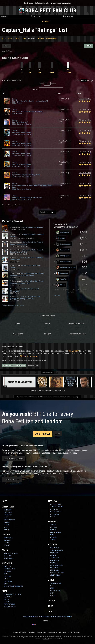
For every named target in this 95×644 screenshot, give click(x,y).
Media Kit (53, 586)
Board (5, 550)
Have (10, 39)
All (3, 39)
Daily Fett (7, 566)
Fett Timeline (55, 514)
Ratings (7, 522)
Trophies (53, 540)
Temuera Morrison (57, 550)
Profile (88, 46)
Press (52, 588)
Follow (7, 46)
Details (7, 543)
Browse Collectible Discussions (14, 366)
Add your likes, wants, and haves (13, 305)
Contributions (52, 39)
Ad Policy (62, 633)
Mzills (60, 238)
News (4, 591)
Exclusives (8, 597)
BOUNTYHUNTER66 (66, 268)
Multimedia (7, 563)
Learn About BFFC (12, 479)
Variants (7, 540)
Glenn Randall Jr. (57, 565)
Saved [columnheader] (59, 93)
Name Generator (56, 532)
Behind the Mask (56, 504)
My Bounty (46, 21)
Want (18, 39)
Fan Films (7, 576)
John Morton (55, 558)
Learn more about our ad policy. (69, 397)
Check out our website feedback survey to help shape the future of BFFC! (47, 617)
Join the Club (43, 434)
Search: (47, 89)
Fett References (56, 512)
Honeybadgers (64, 244)
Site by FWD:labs (74, 633)
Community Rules (20, 633)
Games (6, 584)
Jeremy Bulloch (56, 575)
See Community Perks (14, 459)
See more (57, 296)
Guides (6, 599)
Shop (52, 593)
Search (35, 16)
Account (68, 16)
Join (50, 612)
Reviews (41, 39)
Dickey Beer (54, 563)
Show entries (47, 84)
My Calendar (55, 548)
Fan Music (7, 571)
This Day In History (57, 507)
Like (24, 39)
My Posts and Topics (11, 553)
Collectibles (8, 507)
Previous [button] (44, 212)
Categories (8, 512)
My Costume (8, 538)
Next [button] (53, 212)
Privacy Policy (42, 633)
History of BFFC (56, 591)
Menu (4, 16)
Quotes (53, 517)
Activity (53, 525)
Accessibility (53, 633)
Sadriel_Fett (63, 250)
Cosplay (7, 545)
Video (6, 579)
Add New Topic (33, 365)
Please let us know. (29, 356)
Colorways (8, 515)
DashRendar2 (63, 233)
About (51, 580)
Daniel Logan (55, 553)
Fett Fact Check (10, 604)
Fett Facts (54, 509)
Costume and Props (57, 573)
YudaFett (62, 279)
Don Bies (53, 555)
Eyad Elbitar (55, 568)
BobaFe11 (62, 273)
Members (53, 530)
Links (52, 535)
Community (53, 522)
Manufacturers (9, 520)
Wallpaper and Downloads (13, 586)
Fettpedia (53, 501)
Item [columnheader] (3, 93)
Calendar (53, 545)
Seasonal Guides (10, 607)
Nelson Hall (55, 570)
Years (6, 527)
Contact (53, 596)
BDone (61, 285)
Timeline (7, 530)
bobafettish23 (63, 262)
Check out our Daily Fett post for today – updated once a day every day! (47, 3)
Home (4, 501)
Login (57, 434)
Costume (6, 535)
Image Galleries (10, 569)
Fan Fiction (8, 581)
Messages (54, 537)
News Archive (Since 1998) (13, 594)
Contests (53, 527)
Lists (6, 517)
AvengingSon (63, 256)
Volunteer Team (56, 583)
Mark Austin (55, 560)
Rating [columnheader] (79, 93)
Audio (6, 574)
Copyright (31, 633)
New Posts (8, 556)
